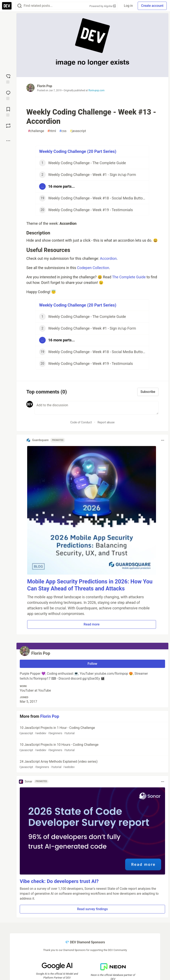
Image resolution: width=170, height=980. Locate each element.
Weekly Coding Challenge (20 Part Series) (78, 151)
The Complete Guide (129, 277)
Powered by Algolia (103, 6)
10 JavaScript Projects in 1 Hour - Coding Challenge (92, 731)
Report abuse (106, 422)
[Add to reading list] (8, 111)
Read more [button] (91, 624)
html (52, 131)
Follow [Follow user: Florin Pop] (93, 664)
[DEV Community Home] (7, 6)
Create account (152, 6)
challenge (36, 131)
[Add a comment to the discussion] (97, 408)
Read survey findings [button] (92, 909)
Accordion (108, 258)
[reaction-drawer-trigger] (8, 78)
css (63, 131)
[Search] (20, 6)
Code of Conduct (81, 422)
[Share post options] (8, 141)
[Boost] (8, 126)
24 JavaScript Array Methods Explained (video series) (92, 764)
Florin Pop (45, 86)
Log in (128, 6)
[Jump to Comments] (8, 95)
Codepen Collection (93, 268)
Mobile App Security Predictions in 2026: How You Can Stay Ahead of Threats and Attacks (90, 585)
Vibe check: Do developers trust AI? (59, 881)
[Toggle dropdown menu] (163, 440)
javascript (78, 131)
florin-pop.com (97, 90)
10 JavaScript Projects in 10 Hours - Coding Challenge (92, 748)
